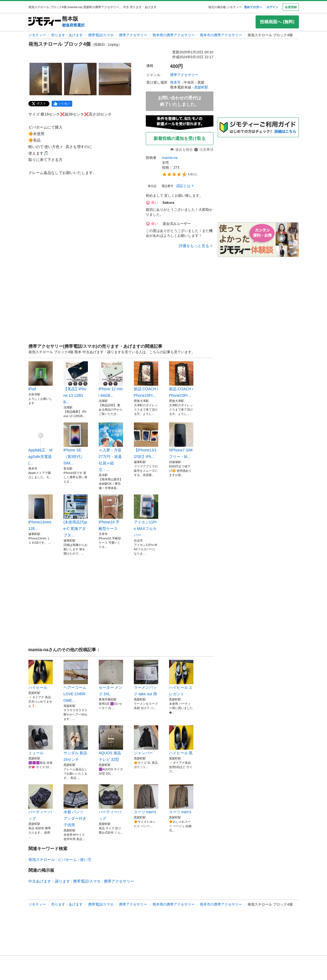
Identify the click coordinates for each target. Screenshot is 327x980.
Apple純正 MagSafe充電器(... (41, 444)
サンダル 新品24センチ (76, 743)
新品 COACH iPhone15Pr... (146, 379)
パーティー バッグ (41, 802)
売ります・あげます (67, 35)
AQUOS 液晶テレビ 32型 (111, 743)
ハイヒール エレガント (181, 678)
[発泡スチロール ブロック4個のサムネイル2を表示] (80, 79)
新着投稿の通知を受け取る (180, 138)
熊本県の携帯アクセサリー (174, 35)
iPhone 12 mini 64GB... (111, 379)
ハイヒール (41, 675)
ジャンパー (146, 740)
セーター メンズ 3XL (111, 678)
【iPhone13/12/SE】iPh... (146, 441)
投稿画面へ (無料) (277, 22)
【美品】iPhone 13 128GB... (76, 383)
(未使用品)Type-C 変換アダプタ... (76, 516)
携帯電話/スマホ (101, 35)
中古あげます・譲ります (49, 881)
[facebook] (62, 104)
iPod (41, 376)
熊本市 (175, 82)
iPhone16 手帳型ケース (111, 513)
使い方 (86, 860)
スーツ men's (146, 799)
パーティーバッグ (111, 802)
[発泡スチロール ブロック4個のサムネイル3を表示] (115, 79)
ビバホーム (67, 860)
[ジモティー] (45, 22)
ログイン (272, 7)
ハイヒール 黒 (181, 740)
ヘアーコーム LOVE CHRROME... (76, 681)
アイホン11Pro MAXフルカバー (146, 516)
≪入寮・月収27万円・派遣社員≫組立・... (111, 447)
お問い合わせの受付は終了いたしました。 (180, 101)
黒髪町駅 (201, 87)
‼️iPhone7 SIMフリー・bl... (181, 441)
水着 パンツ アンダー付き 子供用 (76, 806)
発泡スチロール (42, 860)
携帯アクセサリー (133, 35)
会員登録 (291, 7)
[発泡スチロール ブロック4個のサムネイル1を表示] (46, 79)
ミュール (41, 740)
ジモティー (37, 35)
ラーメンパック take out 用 (146, 678)
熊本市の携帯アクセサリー (221, 35)
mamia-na (170, 158)
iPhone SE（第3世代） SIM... (76, 444)
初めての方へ (253, 7)
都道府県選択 (73, 25)
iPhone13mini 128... (41, 513)
